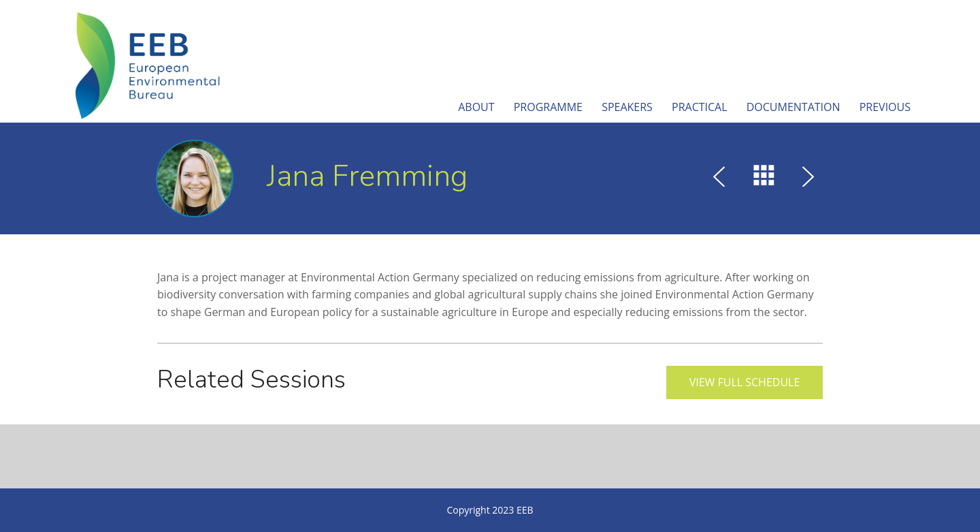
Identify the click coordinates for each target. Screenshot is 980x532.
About (476, 107)
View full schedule (745, 382)
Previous (885, 107)
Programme (548, 107)
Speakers (627, 107)
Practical (700, 107)
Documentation (794, 107)
